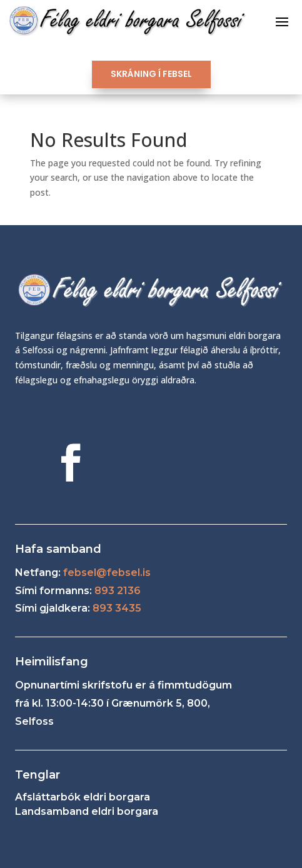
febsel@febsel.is (107, 573)
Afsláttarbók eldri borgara (83, 797)
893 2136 (118, 591)
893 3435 (117, 608)
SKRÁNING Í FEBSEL (151, 74)
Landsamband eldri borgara (87, 811)
